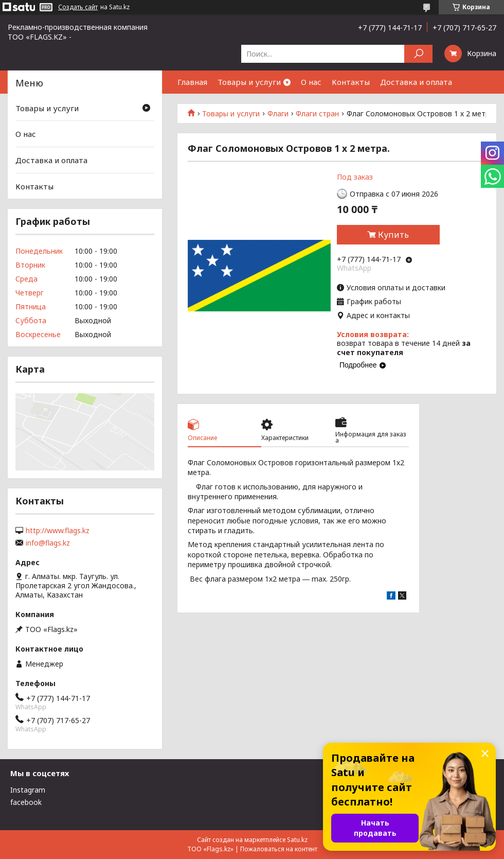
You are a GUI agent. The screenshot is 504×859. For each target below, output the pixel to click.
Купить (393, 235)
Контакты (351, 82)
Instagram (28, 790)
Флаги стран (317, 114)
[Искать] (418, 54)
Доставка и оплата (416, 82)
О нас (311, 82)
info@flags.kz (48, 543)
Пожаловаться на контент (279, 849)
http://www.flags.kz (58, 531)
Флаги (278, 114)
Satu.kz (297, 840)
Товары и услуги (249, 82)
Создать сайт (78, 7)
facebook (26, 802)
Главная (192, 82)
